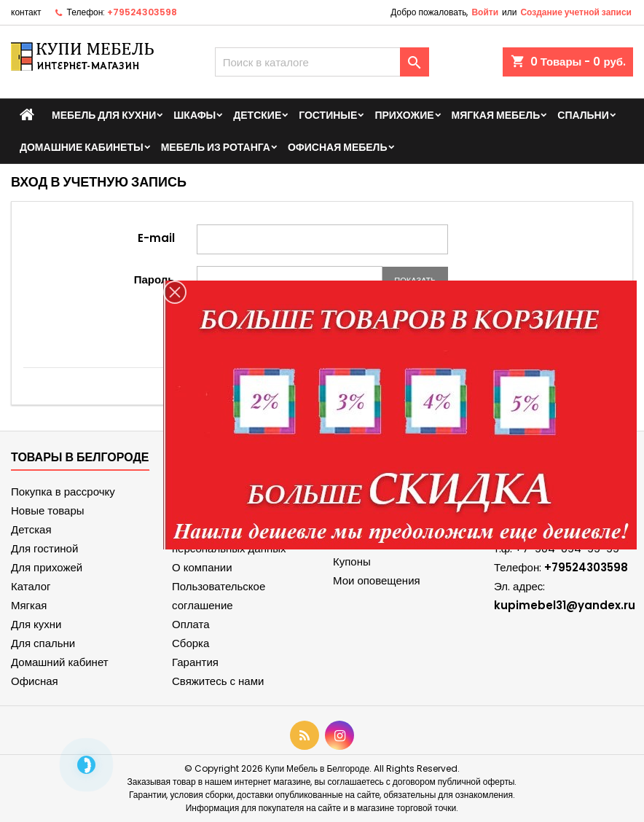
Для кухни (36, 624)
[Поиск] (322, 62)
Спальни (583, 115)
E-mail (156, 238)
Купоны (352, 561)
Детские (257, 115)
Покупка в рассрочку (63, 492)
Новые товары (48, 510)
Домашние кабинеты (82, 147)
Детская (31, 529)
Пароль (154, 279)
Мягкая (29, 605)
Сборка (191, 643)
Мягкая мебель (496, 115)
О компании (202, 567)
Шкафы (195, 115)
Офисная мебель (338, 147)
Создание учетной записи (576, 12)
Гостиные (328, 115)
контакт (26, 12)
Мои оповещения (377, 580)
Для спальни (43, 643)
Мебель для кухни (104, 115)
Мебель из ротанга (216, 147)
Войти (485, 12)
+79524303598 (142, 12)
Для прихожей (47, 567)
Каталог (31, 586)
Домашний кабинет (60, 662)
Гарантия (195, 662)
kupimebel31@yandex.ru (565, 605)
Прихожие (404, 115)
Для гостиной (44, 548)
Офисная (35, 681)
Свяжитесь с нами (218, 681)
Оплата (191, 624)
